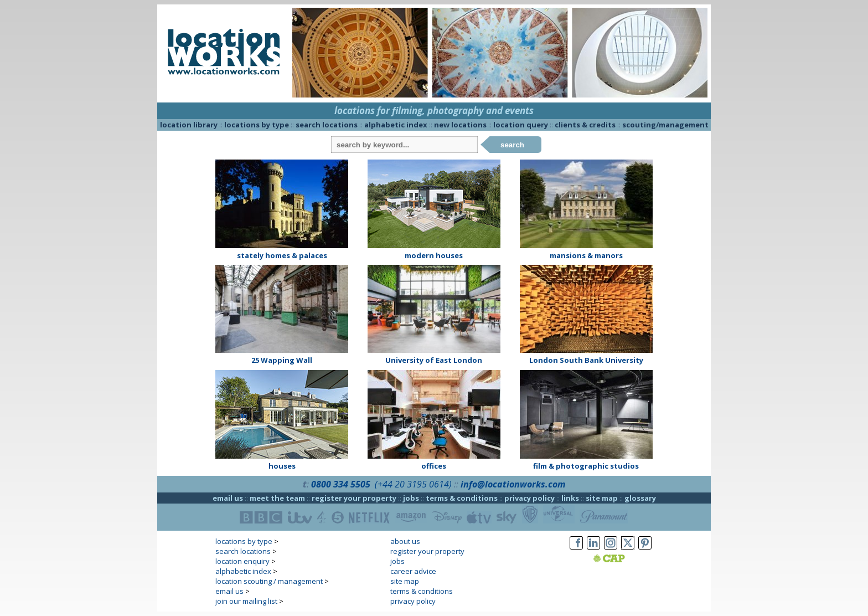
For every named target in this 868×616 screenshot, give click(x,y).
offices (434, 466)
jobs (411, 498)
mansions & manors (586, 255)
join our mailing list (246, 601)
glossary (640, 498)
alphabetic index (396, 125)
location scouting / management (269, 581)
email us (228, 498)
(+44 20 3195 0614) (413, 484)
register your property (354, 498)
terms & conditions (462, 498)
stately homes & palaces (282, 255)
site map (602, 498)
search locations (327, 125)
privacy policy (529, 498)
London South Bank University (586, 360)
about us (405, 541)
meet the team (277, 498)
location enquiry (242, 561)
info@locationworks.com (513, 484)
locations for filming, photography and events (434, 111)
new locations (460, 125)
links (570, 498)
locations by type (257, 125)
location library (189, 125)
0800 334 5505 (341, 484)
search (512, 145)
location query (521, 125)
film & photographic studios (586, 466)
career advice (413, 571)
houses (282, 466)
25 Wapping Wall (282, 360)
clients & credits (585, 125)
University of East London (434, 360)
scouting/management (665, 125)
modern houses (434, 255)
